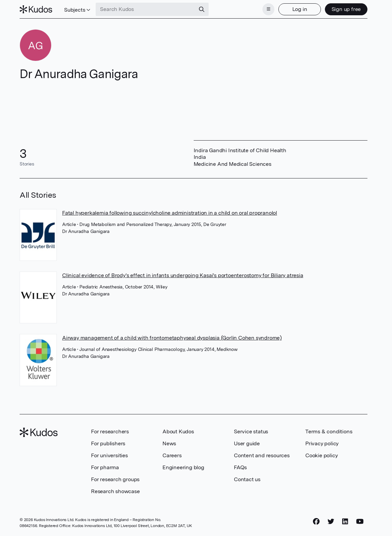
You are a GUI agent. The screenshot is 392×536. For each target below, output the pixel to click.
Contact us (247, 479)
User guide (247, 443)
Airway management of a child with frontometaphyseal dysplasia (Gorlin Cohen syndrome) (172, 338)
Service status (251, 431)
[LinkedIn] (345, 522)
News (169, 443)
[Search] (202, 9)
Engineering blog (183, 467)
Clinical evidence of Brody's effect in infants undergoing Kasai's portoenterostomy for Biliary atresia (183, 275)
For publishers (108, 443)
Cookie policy (321, 455)
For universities (109, 455)
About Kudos (178, 431)
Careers (172, 455)
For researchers (110, 431)
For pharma (105, 467)
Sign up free (346, 9)
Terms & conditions (329, 431)
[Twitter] (331, 522)
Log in (300, 9)
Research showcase (115, 491)
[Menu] (268, 9)
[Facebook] (316, 522)
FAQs (240, 467)
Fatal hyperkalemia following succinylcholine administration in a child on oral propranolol (170, 213)
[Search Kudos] (146, 9)
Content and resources (262, 455)
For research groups (115, 479)
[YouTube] (360, 522)
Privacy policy (322, 443)
